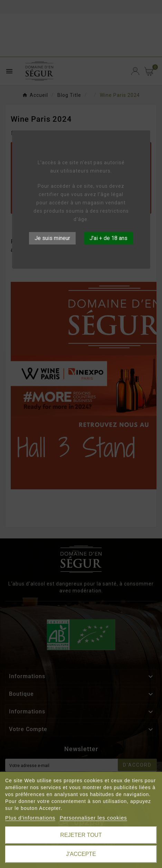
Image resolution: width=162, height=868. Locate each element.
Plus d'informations (30, 818)
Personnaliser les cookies (93, 818)
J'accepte (81, 854)
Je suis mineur (52, 238)
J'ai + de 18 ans (108, 238)
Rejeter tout (81, 835)
